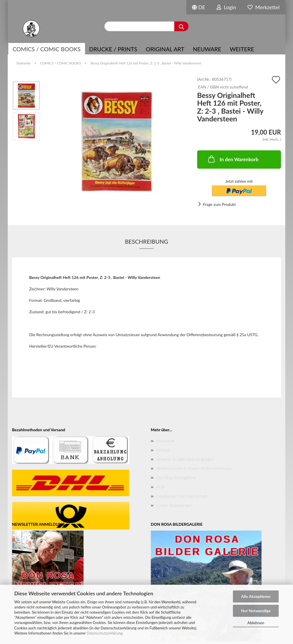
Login (226, 7)
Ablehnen (256, 623)
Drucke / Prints (113, 49)
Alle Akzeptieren (256, 596)
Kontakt (163, 450)
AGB (161, 487)
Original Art (165, 49)
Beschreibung (146, 241)
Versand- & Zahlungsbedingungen (185, 459)
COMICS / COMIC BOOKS (47, 49)
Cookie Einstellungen (174, 505)
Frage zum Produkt (219, 204)
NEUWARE (207, 49)
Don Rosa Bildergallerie (176, 477)
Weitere (242, 49)
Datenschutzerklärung (105, 633)
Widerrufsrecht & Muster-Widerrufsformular (194, 468)
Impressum (166, 441)
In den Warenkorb (233, 159)
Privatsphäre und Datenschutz (182, 496)
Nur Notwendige (256, 611)
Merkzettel (264, 7)
